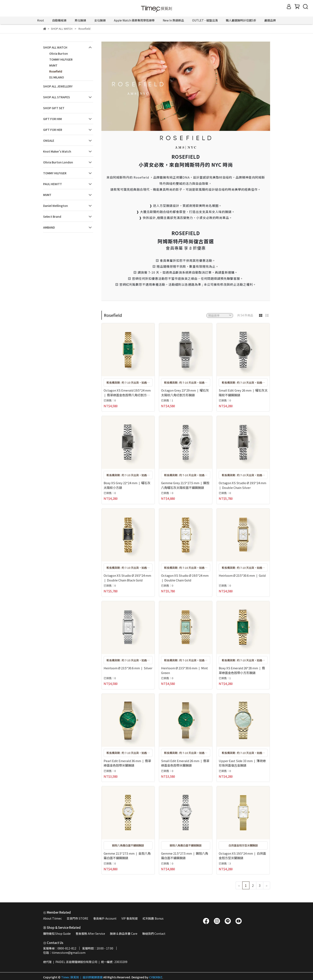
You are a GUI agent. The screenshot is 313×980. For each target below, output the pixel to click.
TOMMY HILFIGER (61, 59)
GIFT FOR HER (53, 130)
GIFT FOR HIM (52, 119)
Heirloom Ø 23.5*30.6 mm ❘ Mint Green (185, 670)
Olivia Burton (59, 53)
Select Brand (52, 216)
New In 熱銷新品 (173, 20)
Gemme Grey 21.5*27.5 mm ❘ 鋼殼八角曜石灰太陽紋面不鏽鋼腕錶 (185, 485)
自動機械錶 (59, 20)
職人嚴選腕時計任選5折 (241, 20)
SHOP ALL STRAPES (57, 97)
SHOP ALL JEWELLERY (58, 86)
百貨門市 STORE (77, 918)
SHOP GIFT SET (54, 108)
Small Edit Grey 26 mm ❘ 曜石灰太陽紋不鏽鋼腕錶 (243, 393)
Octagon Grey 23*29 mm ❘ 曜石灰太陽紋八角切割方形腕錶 (185, 393)
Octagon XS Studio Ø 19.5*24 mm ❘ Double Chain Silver (242, 485)
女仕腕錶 (100, 20)
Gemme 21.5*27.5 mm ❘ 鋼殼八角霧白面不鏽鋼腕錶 (185, 856)
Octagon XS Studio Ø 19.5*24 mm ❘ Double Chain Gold (185, 578)
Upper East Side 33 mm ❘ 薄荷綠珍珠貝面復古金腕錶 (242, 763)
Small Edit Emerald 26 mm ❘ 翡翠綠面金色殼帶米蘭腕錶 (185, 763)
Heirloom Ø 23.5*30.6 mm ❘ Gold (242, 575)
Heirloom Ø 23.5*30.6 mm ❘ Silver (128, 668)
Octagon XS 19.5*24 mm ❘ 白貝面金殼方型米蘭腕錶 (242, 856)
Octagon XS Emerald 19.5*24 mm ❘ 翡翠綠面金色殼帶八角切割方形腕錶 (127, 393)
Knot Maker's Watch (57, 151)
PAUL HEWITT (53, 184)
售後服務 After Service (90, 934)
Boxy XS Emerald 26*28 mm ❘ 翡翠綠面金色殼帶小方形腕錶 (242, 670)
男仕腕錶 (80, 20)
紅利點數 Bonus (153, 918)
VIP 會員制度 (130, 918)
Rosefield (56, 71)
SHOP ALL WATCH (55, 47)
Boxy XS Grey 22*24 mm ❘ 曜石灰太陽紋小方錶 (127, 485)
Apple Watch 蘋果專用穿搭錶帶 (134, 20)
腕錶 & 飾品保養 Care (124, 934)
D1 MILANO (57, 77)
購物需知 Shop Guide (57, 934)
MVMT (53, 65)
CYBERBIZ (156, 977)
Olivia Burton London (58, 162)
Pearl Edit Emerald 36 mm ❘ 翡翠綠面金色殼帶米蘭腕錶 (127, 763)
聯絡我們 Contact (154, 934)
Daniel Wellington (56, 206)
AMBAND (49, 227)
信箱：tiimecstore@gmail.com (64, 953)
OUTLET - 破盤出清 (205, 20)
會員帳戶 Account (105, 918)
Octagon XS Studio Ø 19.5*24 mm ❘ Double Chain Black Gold (127, 578)
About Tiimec (52, 918)
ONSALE (49, 140)
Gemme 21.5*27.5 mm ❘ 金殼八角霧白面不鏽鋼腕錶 (127, 856)
